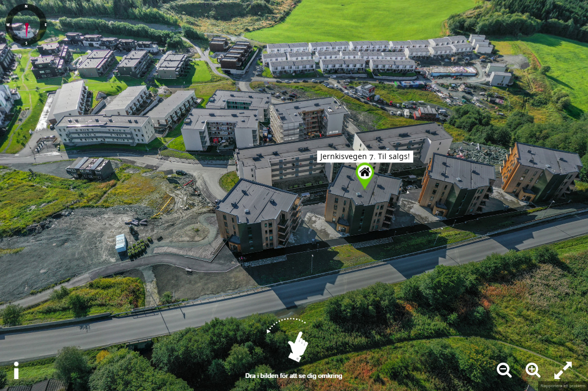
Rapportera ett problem (563, 386)
